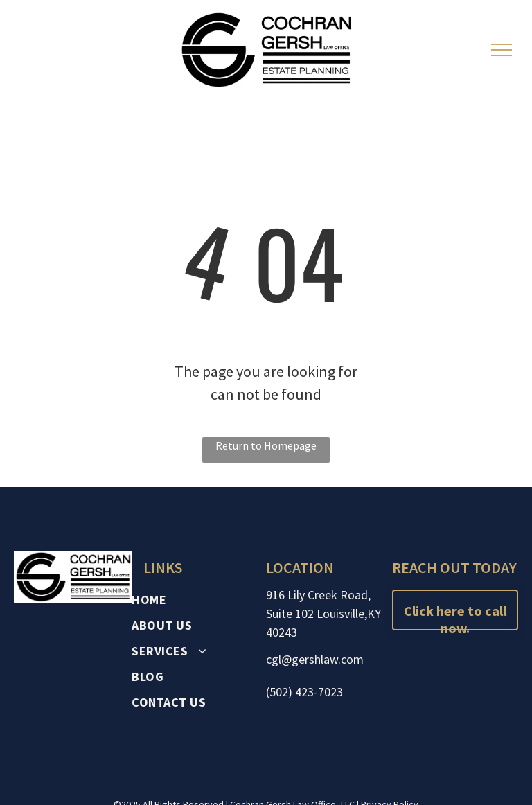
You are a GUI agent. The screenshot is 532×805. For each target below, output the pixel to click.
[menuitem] (198, 600)
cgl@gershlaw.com (315, 659)
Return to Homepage (266, 445)
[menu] (502, 50)
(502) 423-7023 (304, 692)
